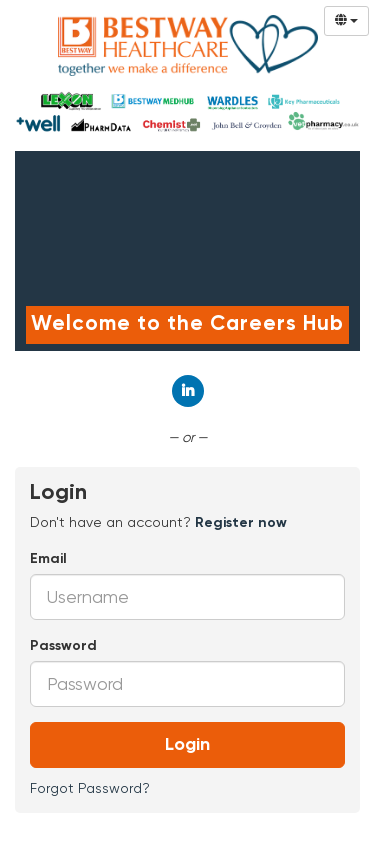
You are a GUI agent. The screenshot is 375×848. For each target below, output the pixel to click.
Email (48, 559)
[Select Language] (346, 21)
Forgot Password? (90, 788)
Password (63, 646)
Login (187, 745)
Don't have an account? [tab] (158, 522)
